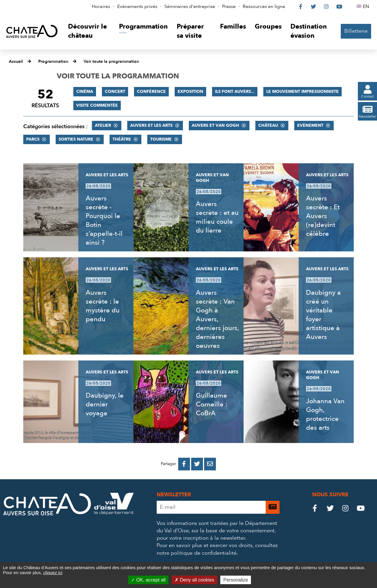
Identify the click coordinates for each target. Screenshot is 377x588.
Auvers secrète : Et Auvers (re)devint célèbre (323, 216)
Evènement (310, 125)
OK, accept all (148, 580)
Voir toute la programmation (111, 61)
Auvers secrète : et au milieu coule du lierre (217, 217)
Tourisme (161, 139)
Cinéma (85, 92)
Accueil (16, 61)
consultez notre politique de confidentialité (217, 549)
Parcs (33, 139)
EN (367, 6)
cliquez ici (53, 573)
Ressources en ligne (264, 6)
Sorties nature (76, 139)
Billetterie (356, 31)
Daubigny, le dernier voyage (105, 404)
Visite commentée (97, 105)
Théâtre (122, 139)
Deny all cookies (194, 580)
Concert (115, 92)
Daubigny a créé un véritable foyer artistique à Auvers (323, 315)
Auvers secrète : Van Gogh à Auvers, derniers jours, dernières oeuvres (217, 319)
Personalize (236, 580)
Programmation (53, 61)
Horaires (101, 6)
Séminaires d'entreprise (190, 6)
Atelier (103, 125)
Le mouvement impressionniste (302, 92)
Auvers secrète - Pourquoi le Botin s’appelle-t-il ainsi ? (104, 220)
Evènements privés (137, 6)
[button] (89, 31)
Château (268, 125)
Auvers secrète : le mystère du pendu (103, 306)
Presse (229, 6)
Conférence (151, 92)
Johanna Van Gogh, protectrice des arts (325, 414)
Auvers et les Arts (151, 125)
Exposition (190, 92)
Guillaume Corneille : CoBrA (212, 404)
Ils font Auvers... (235, 92)
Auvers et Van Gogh (215, 125)
